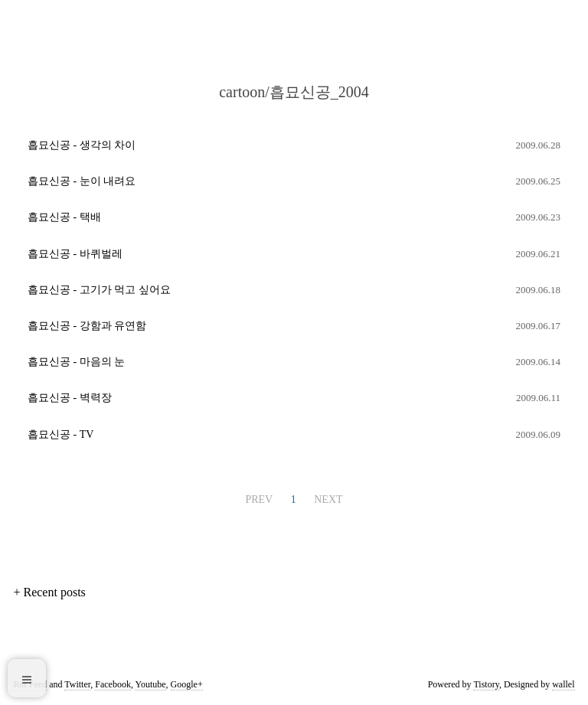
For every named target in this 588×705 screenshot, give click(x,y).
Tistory (486, 684)
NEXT (328, 499)
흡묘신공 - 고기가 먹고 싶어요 (99, 290)
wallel (563, 684)
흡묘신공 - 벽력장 (70, 398)
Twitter (77, 684)
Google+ (187, 684)
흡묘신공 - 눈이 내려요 (82, 181)
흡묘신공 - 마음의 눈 (76, 362)
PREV (259, 499)
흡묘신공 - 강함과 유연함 (87, 326)
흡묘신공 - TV (60, 434)
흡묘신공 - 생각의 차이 (82, 145)
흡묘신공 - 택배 (64, 217)
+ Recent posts (49, 592)
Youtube (150, 684)
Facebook (113, 684)
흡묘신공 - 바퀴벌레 (75, 254)
